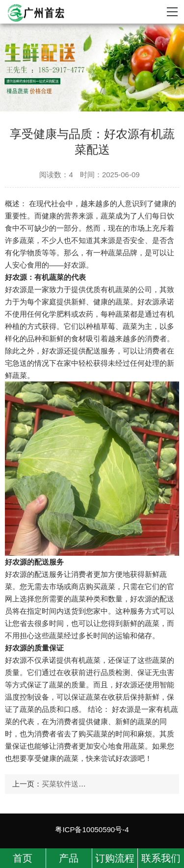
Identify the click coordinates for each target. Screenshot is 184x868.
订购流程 (115, 858)
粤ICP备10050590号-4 (92, 829)
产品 (69, 858)
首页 (23, 858)
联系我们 (161, 858)
